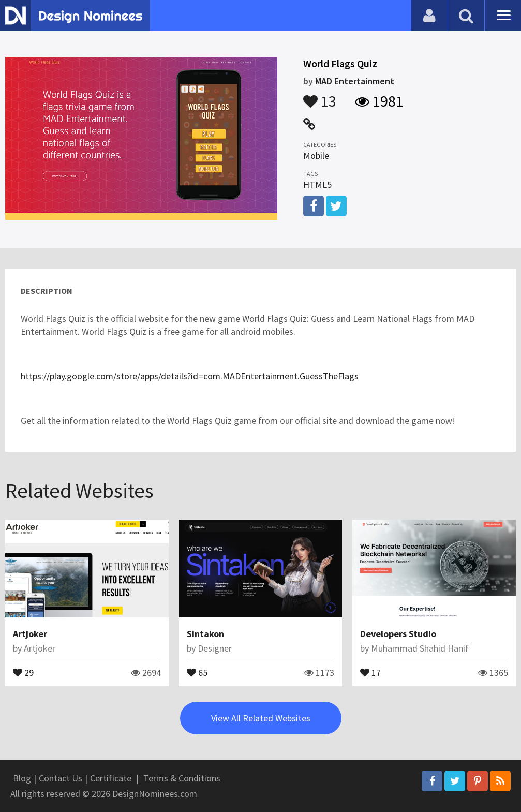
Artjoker (30, 634)
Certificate (111, 778)
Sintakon (205, 634)
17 (370, 672)
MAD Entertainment (355, 81)
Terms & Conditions (182, 778)
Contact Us (61, 778)
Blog (22, 778)
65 (197, 672)
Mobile (316, 156)
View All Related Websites (261, 718)
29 (23, 672)
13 (320, 96)
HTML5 (317, 184)
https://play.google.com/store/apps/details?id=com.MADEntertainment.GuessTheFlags (190, 376)
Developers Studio (398, 634)
